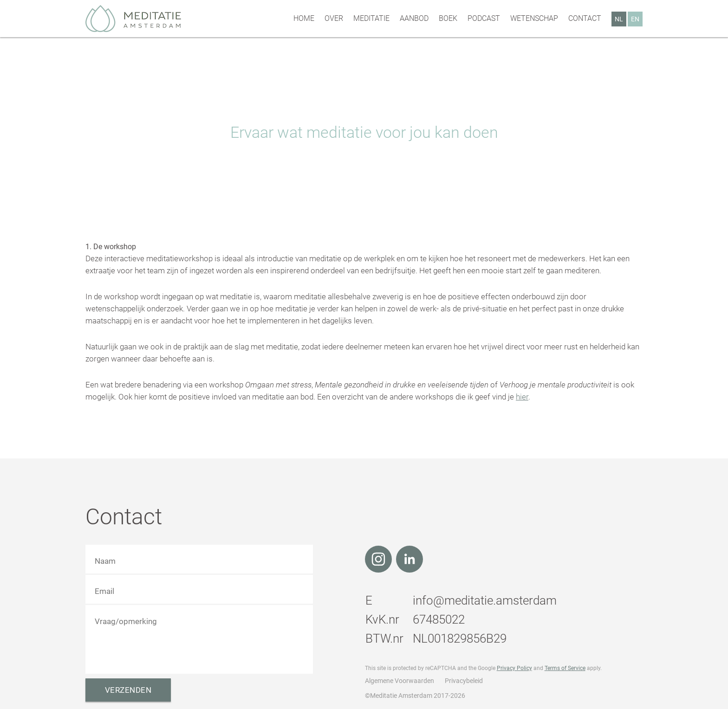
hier (522, 397)
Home (304, 18)
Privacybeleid (464, 681)
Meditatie (371, 18)
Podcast (484, 18)
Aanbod (414, 18)
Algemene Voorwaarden (400, 681)
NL (619, 19)
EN (635, 19)
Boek (448, 18)
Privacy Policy (514, 668)
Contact (585, 18)
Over (334, 18)
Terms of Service (565, 668)
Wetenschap (534, 18)
